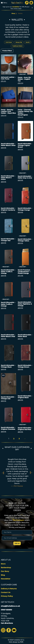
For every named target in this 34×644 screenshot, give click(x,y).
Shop (13, 13)
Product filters (7, 51)
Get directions (7, 623)
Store (3, 564)
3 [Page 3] (19, 439)
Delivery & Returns (9, 589)
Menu (4, 3)
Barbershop (6, 568)
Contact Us (6, 592)
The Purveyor (18, 520)
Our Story (5, 571)
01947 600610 (6, 610)
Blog (3, 575)
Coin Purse (9, 42)
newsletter (16, 7)
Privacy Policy (7, 596)
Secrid (28, 42)
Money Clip (19, 42)
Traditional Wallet (17, 46)
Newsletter (6, 579)
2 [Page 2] (14, 439)
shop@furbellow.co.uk (10, 606)
